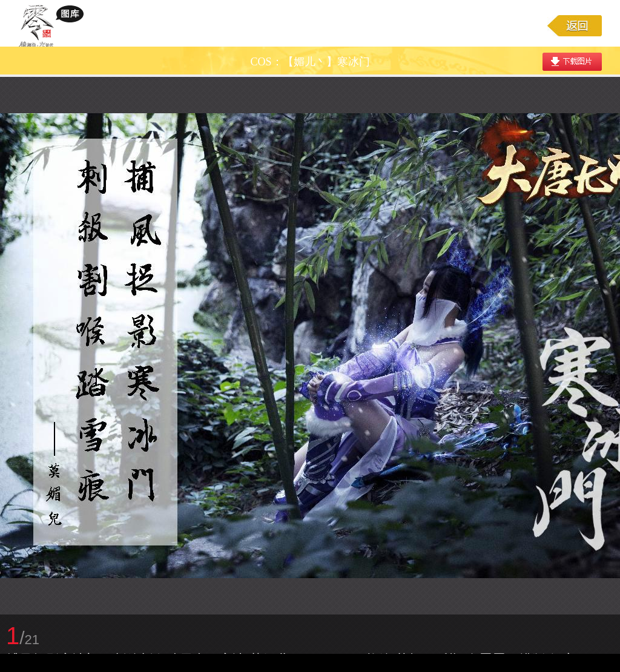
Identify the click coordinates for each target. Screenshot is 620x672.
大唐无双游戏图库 (55, 25)
